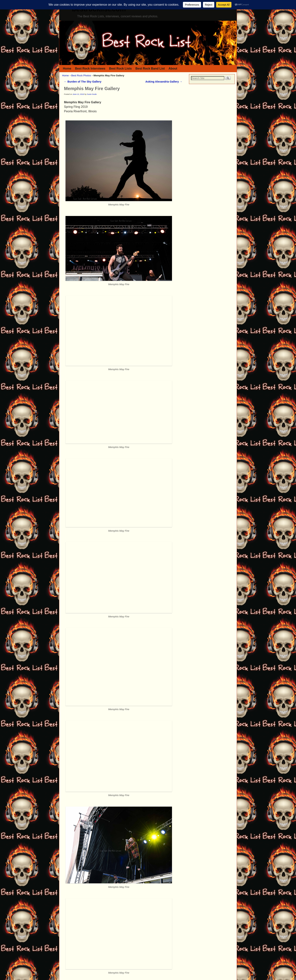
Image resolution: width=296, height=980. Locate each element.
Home (67, 69)
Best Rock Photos (81, 75)
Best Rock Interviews (90, 69)
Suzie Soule (92, 94)
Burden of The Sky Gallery (83, 82)
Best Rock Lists (120, 69)
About (173, 69)
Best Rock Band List (150, 69)
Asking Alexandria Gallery (164, 82)
